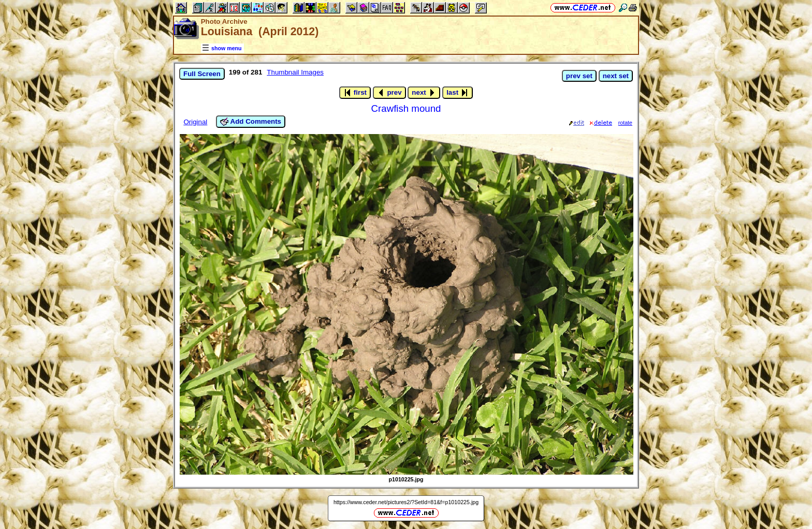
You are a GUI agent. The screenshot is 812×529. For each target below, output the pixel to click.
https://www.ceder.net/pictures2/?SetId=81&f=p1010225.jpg (406, 502)
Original (195, 122)
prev (389, 93)
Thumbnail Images (295, 72)
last (458, 93)
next (424, 93)
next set (616, 76)
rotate (625, 123)
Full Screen (202, 74)
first (355, 93)
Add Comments (251, 122)
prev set (579, 76)
